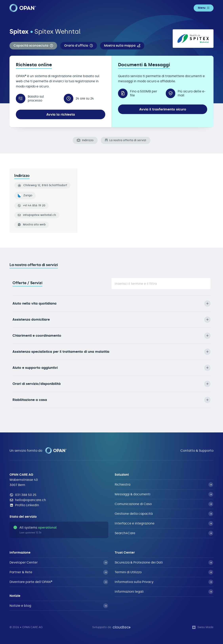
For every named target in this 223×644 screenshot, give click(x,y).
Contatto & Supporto (197, 451)
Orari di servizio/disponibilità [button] (111, 384)
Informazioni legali (164, 592)
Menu (204, 8)
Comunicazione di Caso (164, 504)
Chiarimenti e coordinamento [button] (111, 336)
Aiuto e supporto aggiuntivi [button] (111, 368)
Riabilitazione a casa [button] (111, 400)
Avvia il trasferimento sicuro (163, 109)
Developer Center (59, 563)
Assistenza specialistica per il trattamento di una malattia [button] (111, 352)
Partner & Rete (59, 572)
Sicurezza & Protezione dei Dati (164, 563)
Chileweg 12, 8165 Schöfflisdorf (42, 185)
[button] (33, 46)
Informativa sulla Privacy (164, 582)
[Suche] (161, 284)
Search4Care (164, 533)
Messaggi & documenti (164, 494)
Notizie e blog (59, 606)
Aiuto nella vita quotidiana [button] (111, 304)
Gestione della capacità (164, 514)
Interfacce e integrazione (164, 523)
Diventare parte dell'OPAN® (59, 582)
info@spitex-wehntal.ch (40, 215)
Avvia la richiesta (61, 115)
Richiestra (164, 485)
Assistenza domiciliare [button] (111, 320)
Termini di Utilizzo (164, 572)
